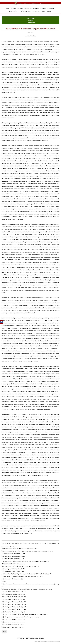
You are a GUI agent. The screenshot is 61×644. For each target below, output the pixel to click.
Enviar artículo (36, 11)
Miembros (13, 8)
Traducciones (28, 8)
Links (43, 11)
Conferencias (51, 8)
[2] (28, 115)
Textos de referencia (14, 11)
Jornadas (43, 8)
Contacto (49, 11)
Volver (4, 631)
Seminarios (36, 8)
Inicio (7, 8)
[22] (11, 371)
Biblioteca (20, 8)
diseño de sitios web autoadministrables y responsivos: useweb (47, 642)
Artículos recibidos (26, 11)
